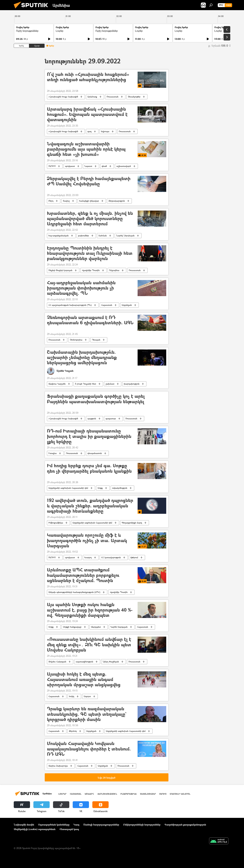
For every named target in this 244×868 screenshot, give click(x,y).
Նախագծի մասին (24, 825)
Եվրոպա (105, 131)
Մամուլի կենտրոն (180, 794)
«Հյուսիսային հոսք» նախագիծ (63, 97)
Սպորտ (87, 696)
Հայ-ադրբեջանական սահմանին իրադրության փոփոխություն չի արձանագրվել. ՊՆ (81, 288)
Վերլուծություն (107, 794)
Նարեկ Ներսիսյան (125, 236)
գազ (89, 131)
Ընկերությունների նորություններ (142, 825)
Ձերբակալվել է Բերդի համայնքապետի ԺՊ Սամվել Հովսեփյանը (89, 181)
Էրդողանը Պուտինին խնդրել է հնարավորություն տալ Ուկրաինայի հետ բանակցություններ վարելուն (90, 253)
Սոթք (100, 488)
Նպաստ (88, 166)
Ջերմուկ (73, 731)
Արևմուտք (92, 97)
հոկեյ (72, 696)
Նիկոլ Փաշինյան (111, 662)
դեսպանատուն (95, 453)
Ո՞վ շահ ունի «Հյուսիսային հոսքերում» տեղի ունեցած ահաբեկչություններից (88, 77)
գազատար (111, 418)
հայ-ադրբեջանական (59, 236)
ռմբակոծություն (120, 488)
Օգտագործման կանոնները (54, 825)
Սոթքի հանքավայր (72, 627)
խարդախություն (132, 384)
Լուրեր (60, 31)
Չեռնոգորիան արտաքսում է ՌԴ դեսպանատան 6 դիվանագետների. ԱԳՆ (90, 320)
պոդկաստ (70, 166)
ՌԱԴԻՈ (52, 166)
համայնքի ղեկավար (89, 201)
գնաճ (104, 166)
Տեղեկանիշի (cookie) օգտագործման (35, 829)
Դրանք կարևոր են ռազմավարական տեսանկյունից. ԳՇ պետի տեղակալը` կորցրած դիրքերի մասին (87, 714)
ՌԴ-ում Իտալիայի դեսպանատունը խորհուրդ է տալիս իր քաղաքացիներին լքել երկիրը (89, 436)
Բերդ (51, 201)
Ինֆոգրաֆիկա (56, 523)
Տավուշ (66, 201)
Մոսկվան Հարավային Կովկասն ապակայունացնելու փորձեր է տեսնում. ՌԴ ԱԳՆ (89, 749)
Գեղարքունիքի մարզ (132, 523)
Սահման (103, 236)
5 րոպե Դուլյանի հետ (86, 384)
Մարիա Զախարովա (58, 766)
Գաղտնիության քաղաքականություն (185, 825)
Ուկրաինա (114, 270)
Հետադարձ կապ (69, 829)
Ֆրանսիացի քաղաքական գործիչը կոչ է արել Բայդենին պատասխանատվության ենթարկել (96, 399)
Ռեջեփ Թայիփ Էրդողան (60, 270)
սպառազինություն (84, 662)
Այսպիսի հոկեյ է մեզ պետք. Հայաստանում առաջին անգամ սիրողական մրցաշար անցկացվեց (84, 679)
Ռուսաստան (113, 97)
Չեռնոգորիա (76, 340)
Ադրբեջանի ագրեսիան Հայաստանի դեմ (68, 488)
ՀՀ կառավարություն (111, 557)
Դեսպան (96, 340)
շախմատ (110, 384)
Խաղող (88, 557)
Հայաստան (107, 305)
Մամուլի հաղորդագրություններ (101, 825)
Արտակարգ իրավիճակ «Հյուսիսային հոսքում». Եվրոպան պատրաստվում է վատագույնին (87, 114)
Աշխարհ (89, 794)
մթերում (134, 557)
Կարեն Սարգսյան (119, 627)
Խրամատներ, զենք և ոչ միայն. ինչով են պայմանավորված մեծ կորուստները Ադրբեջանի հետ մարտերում (90, 219)
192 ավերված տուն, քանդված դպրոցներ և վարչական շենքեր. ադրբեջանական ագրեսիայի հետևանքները (90, 506)
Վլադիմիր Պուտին (91, 270)
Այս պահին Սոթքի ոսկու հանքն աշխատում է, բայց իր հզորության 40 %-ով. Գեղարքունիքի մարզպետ (90, 610)
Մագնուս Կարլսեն (57, 384)
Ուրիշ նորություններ (27, 31)
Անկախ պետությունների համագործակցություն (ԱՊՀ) (74, 592)
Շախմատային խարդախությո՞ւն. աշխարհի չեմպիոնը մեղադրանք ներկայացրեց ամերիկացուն (82, 358)
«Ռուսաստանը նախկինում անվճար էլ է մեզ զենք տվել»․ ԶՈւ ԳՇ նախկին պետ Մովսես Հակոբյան (89, 645)
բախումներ (84, 236)
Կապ (76, 825)
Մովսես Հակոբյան (57, 662)
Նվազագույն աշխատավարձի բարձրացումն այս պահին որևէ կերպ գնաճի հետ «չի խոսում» (86, 149)
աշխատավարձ (124, 166)
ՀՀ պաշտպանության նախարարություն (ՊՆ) (70, 305)
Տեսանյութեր (134, 97)
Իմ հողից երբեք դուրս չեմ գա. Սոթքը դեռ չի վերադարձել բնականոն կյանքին (89, 468)
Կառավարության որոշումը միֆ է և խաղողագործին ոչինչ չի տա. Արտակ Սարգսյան (87, 540)
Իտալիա (53, 453)
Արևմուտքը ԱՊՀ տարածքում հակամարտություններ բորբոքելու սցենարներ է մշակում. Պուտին (83, 575)
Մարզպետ (96, 627)
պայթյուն (92, 418)
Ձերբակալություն (117, 201)
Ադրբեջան (127, 305)
